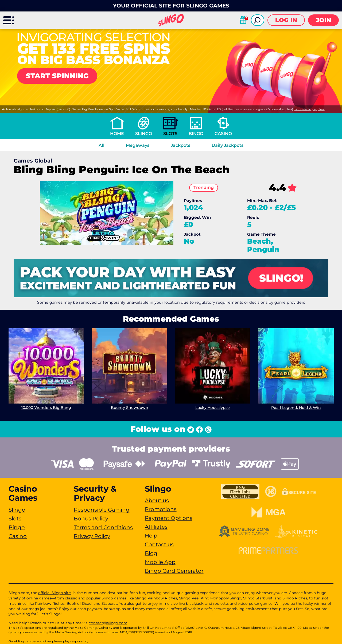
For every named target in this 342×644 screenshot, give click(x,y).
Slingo (144, 134)
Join (324, 20)
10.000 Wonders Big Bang (46, 408)
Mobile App (160, 562)
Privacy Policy (92, 536)
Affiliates (156, 527)
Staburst (109, 603)
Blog (151, 553)
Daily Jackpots (228, 145)
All (102, 145)
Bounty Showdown (129, 408)
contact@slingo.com (108, 623)
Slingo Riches (295, 598)
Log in (286, 20)
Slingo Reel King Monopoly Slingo (210, 598)
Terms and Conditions (103, 527)
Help (151, 536)
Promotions (161, 509)
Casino (223, 134)
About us (157, 500)
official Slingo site (55, 593)
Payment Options (169, 518)
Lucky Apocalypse (213, 408)
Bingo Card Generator (174, 571)
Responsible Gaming (102, 510)
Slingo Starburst (258, 598)
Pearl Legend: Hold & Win (296, 408)
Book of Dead (79, 603)
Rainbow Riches (50, 603)
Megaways (138, 145)
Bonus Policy (91, 519)
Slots (170, 134)
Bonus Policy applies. (310, 109)
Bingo (196, 134)
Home (117, 134)
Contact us (159, 544)
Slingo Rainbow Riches (156, 598)
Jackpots (180, 145)
